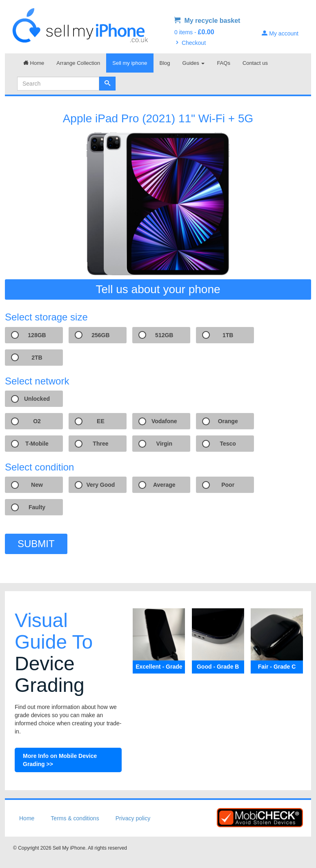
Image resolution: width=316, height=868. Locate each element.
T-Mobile (37, 444)
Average (164, 485)
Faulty (37, 507)
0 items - (194, 32)
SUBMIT (36, 544)
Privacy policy (133, 818)
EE (101, 421)
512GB (164, 335)
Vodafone (164, 421)
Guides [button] (194, 63)
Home (34, 63)
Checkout (190, 43)
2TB (37, 358)
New (37, 485)
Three (100, 444)
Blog (165, 63)
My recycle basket (207, 21)
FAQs (224, 63)
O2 (37, 421)
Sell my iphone (130, 63)
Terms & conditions (75, 818)
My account (280, 33)
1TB (228, 335)
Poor (228, 485)
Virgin (164, 444)
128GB (37, 335)
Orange (228, 421)
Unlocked (37, 399)
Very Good (100, 485)
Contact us (255, 63)
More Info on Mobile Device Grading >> (60, 760)
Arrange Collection (78, 63)
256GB (100, 335)
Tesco (228, 444)
